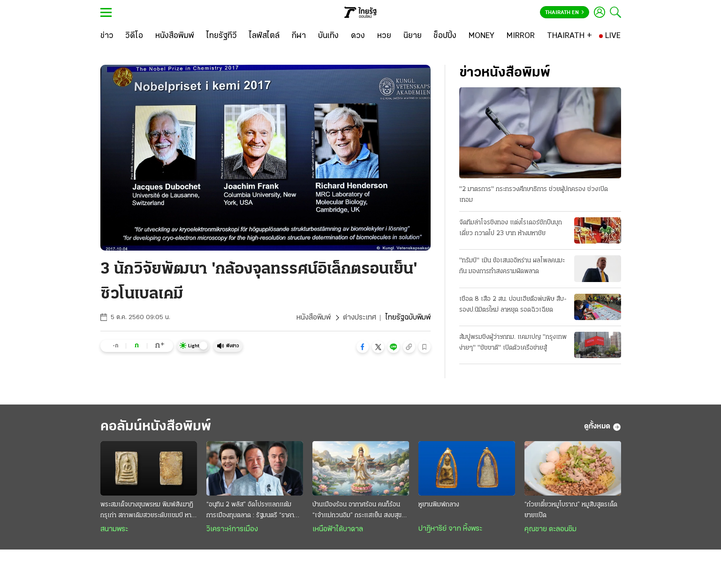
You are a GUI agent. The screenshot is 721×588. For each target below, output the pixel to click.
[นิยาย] (413, 36)
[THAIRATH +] (569, 36)
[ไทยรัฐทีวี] (222, 36)
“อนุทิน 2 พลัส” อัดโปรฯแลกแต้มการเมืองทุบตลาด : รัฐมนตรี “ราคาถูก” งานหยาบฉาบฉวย (250, 511)
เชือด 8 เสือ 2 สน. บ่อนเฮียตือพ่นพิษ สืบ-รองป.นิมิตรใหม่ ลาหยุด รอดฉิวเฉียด (513, 305)
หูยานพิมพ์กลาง (439, 505)
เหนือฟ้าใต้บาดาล (338, 529)
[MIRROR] (521, 36)
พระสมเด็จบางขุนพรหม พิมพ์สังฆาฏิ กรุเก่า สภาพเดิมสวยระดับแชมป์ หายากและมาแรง (147, 511)
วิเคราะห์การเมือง (232, 529)
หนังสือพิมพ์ (314, 318)
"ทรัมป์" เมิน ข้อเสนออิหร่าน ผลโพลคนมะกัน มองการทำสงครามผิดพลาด (512, 266)
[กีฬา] (299, 36)
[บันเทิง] (328, 36)
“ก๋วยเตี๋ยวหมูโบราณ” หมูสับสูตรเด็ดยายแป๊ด (571, 510)
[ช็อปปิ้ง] (445, 36)
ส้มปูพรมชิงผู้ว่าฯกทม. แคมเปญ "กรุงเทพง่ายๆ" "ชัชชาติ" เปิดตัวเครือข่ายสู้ (513, 343)
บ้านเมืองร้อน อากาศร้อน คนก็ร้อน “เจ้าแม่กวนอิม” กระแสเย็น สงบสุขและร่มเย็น (357, 511)
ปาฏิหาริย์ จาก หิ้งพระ (450, 529)
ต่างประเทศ (360, 318)
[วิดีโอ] (134, 36)
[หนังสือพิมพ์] (175, 36)
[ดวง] (358, 36)
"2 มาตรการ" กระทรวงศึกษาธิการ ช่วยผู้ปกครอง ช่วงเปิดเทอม (534, 195)
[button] (363, 347)
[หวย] (384, 36)
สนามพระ (114, 529)
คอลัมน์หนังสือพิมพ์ (156, 427)
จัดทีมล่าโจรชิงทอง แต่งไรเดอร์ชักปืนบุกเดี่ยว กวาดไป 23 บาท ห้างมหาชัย (511, 228)
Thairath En (565, 13)
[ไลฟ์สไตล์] (264, 36)
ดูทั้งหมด (603, 427)
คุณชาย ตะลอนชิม (550, 529)
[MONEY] (482, 36)
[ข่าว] (107, 36)
